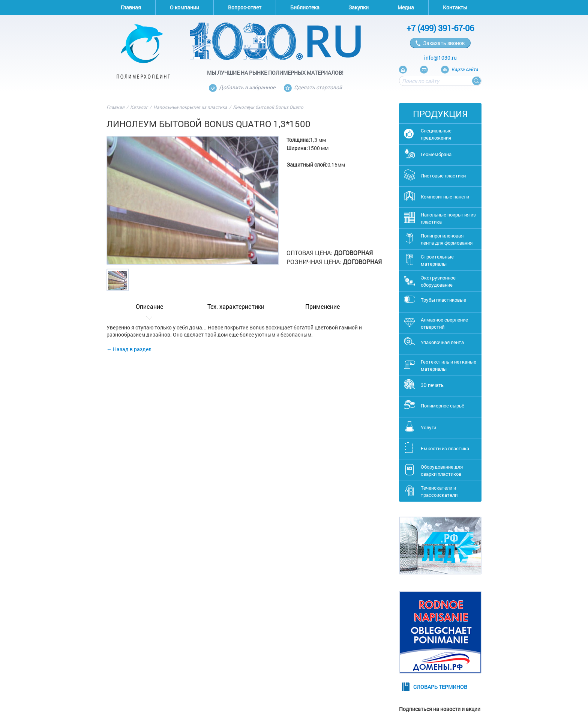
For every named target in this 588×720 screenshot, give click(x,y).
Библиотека (305, 7)
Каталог (139, 107)
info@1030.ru (440, 58)
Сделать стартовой (313, 87)
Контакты (455, 7)
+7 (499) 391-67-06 (440, 28)
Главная (131, 7)
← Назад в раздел (129, 349)
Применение (322, 306)
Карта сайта (465, 69)
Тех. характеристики (236, 306)
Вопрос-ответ (245, 7)
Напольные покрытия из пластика (190, 107)
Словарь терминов (440, 687)
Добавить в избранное (242, 87)
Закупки (358, 7)
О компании (184, 7)
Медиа (406, 7)
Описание (149, 306)
